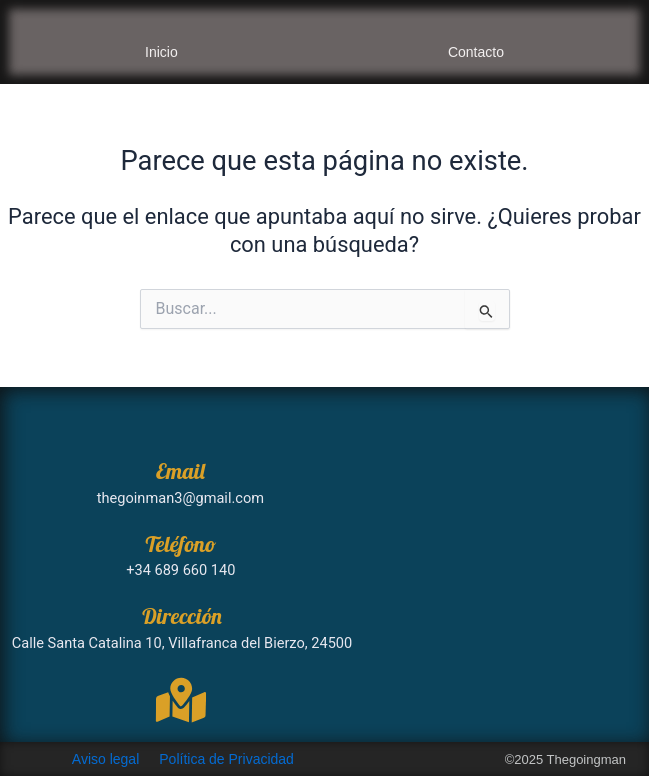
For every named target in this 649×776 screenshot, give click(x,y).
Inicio (161, 52)
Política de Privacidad (226, 759)
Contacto (476, 52)
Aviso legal (105, 759)
